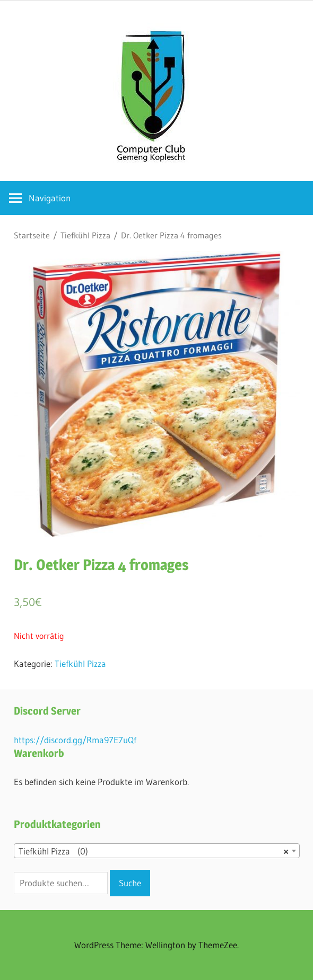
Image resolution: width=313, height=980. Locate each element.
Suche (130, 883)
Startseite (32, 235)
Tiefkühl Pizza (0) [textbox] (154, 851)
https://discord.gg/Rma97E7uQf (75, 740)
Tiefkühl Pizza (85, 235)
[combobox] (157, 851)
